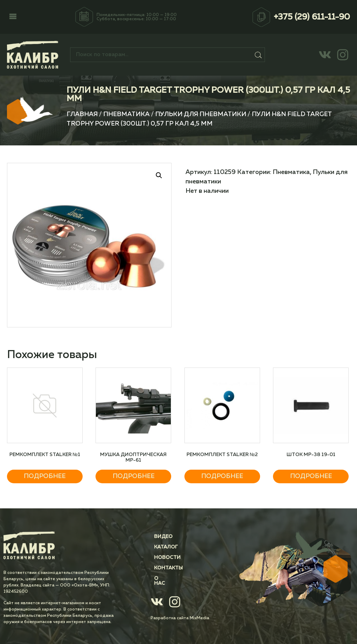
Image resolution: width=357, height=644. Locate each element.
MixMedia (199, 613)
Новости (167, 558)
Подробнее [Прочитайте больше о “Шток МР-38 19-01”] (311, 476)
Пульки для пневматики (201, 114)
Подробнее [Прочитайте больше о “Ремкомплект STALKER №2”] (222, 476)
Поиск (258, 55)
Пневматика (126, 114)
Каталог (166, 547)
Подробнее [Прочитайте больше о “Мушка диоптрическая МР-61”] (134, 476)
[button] (13, 17)
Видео (163, 537)
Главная (82, 114)
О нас (162, 578)
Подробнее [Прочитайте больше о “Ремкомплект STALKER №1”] (45, 476)
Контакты (168, 568)
